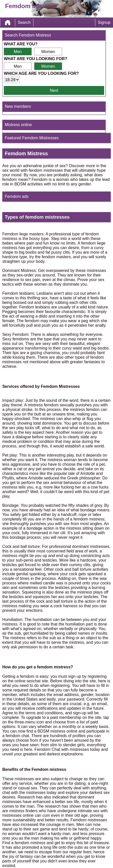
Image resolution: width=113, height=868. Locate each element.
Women (48, 52)
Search (24, 22)
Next (54, 90)
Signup (104, 22)
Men (18, 52)
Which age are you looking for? (41, 73)
